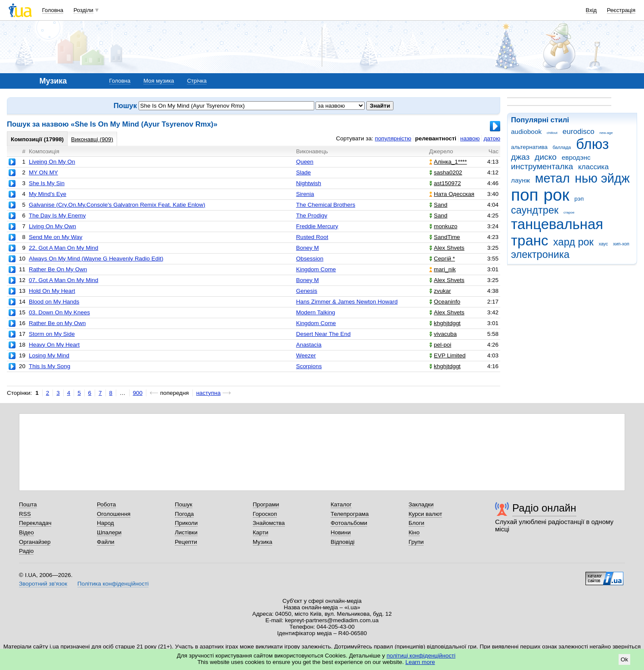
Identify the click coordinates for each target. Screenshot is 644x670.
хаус (604, 244)
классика (593, 167)
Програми (266, 504)
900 (138, 393)
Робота (106, 504)
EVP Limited (447, 355)
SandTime (445, 237)
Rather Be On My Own (58, 269)
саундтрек (535, 210)
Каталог (341, 504)
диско (546, 157)
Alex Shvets (447, 248)
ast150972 (445, 183)
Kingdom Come (316, 269)
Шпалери (109, 532)
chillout (552, 133)
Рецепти (186, 542)
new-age (606, 133)
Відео (26, 532)
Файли (106, 542)
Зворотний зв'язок (43, 584)
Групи (416, 542)
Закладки (421, 504)
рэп (579, 199)
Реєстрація (621, 10)
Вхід (591, 10)
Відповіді (343, 542)
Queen (305, 162)
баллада (562, 147)
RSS (25, 514)
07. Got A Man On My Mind (63, 280)
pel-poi (440, 345)
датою (492, 138)
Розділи (84, 10)
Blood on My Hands (54, 302)
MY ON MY (43, 172)
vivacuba (443, 334)
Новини (341, 532)
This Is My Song (50, 366)
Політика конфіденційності (113, 584)
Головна (53, 10)
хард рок (573, 242)
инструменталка (542, 166)
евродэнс (576, 157)
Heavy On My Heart (54, 345)
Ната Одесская (452, 194)
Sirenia (305, 194)
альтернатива (529, 147)
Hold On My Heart (52, 291)
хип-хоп (621, 244)
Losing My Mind (49, 355)
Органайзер (35, 542)
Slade (303, 172)
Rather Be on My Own (57, 323)
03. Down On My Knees (59, 312)
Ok (624, 659)
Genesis (307, 291)
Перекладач (35, 523)
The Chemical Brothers (326, 205)
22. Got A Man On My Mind (63, 248)
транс (529, 240)
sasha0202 (446, 172)
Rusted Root (312, 237)
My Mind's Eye (48, 194)
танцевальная (557, 224)
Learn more (420, 662)
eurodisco (579, 132)
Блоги (416, 523)
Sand (438, 205)
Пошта (28, 504)
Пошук (184, 504)
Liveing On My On (52, 162)
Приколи (186, 523)
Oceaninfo (445, 302)
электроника (540, 254)
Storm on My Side (52, 334)
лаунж (520, 180)
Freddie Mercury (317, 226)
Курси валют (425, 514)
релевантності (436, 138)
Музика (262, 542)
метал (553, 178)
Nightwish (309, 183)
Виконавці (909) (92, 139)
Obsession (310, 259)
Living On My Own (53, 226)
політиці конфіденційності (421, 656)
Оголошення (114, 514)
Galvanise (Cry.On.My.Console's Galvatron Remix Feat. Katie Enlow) (117, 205)
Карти (260, 532)
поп (525, 195)
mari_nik (443, 269)
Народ (105, 523)
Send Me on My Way (56, 237)
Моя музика (159, 81)
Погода (184, 514)
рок (556, 195)
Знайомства (269, 523)
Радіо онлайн (544, 508)
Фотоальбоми (349, 523)
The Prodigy (312, 216)
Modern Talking (316, 312)
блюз (592, 144)
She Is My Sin (47, 183)
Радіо (26, 551)
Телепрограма (350, 514)
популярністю (393, 138)
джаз (520, 157)
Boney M (308, 248)
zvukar (440, 291)
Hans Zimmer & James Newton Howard (347, 302)
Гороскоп (265, 514)
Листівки (186, 532)
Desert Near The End (324, 334)
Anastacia (309, 345)
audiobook (526, 132)
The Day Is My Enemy (57, 216)
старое (569, 212)
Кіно (414, 532)
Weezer (306, 355)
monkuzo (443, 226)
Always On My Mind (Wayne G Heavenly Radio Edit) (96, 259)
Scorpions (309, 366)
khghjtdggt (445, 323)
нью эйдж (602, 178)
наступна (209, 393)
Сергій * (442, 259)
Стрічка (197, 81)
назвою (470, 138)
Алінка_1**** (448, 162)
